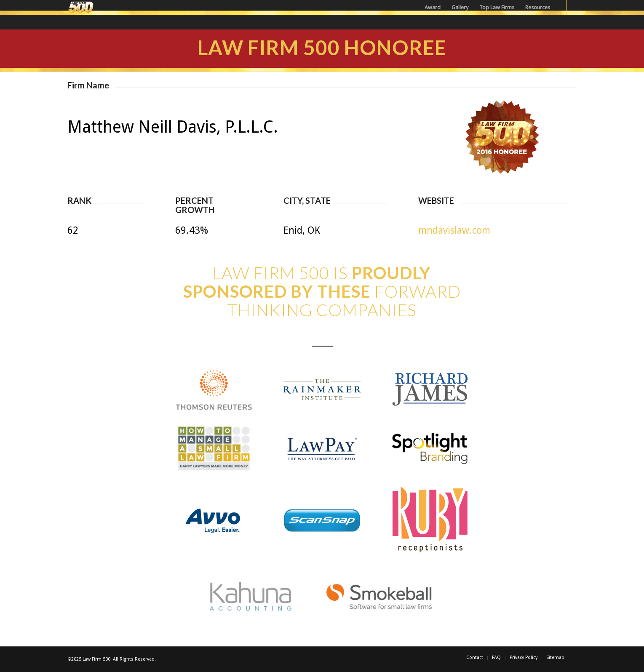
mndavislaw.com (454, 231)
